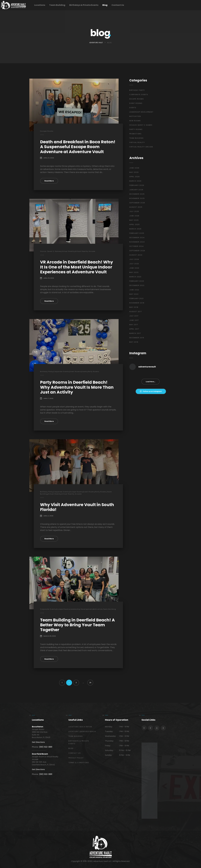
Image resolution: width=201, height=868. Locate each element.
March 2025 (135, 229)
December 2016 (137, 338)
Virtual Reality (68, 251)
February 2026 (137, 185)
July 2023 (134, 264)
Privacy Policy (76, 758)
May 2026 (134, 172)
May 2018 (134, 307)
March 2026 (135, 181)
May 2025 (134, 220)
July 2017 (134, 316)
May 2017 (134, 325)
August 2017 (136, 312)
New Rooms (135, 121)
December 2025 (137, 194)
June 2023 (134, 268)
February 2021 (136, 298)
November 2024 (137, 242)
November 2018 (137, 303)
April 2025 (135, 224)
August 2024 (136, 255)
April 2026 (135, 177)
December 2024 (137, 238)
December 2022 (137, 285)
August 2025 (136, 207)
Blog (105, 5)
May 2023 (134, 272)
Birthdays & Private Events (84, 5)
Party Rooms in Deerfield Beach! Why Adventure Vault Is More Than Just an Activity (77, 387)
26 (90, 683)
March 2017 (135, 333)
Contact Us (118, 5)
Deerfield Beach (40, 754)
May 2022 (134, 294)
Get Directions (38, 742)
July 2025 (134, 211)
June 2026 (134, 168)
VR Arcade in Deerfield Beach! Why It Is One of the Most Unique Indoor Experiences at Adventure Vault (77, 267)
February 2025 (137, 233)
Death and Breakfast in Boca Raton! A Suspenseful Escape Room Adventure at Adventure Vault (78, 147)
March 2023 (135, 277)
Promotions (135, 134)
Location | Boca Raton (80, 727)
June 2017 (134, 320)
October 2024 (137, 246)
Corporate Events (61, 372)
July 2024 (134, 259)
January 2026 (136, 190)
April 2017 (134, 329)
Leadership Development (81, 609)
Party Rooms (94, 372)
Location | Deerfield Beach (82, 731)
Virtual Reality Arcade (85, 251)
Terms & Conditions (79, 763)
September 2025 (137, 203)
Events (85, 372)
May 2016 (134, 342)
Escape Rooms (47, 131)
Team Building (57, 5)
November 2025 (137, 198)
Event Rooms (75, 372)
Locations (40, 5)
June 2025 (134, 216)
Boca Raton (38, 727)
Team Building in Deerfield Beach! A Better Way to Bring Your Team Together (77, 625)
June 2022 (134, 290)
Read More (49, 181)
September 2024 (137, 251)
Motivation (98, 609)
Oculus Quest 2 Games (51, 251)
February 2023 (137, 281)
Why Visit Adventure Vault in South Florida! (77, 507)
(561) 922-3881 (46, 747)
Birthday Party (47, 372)
